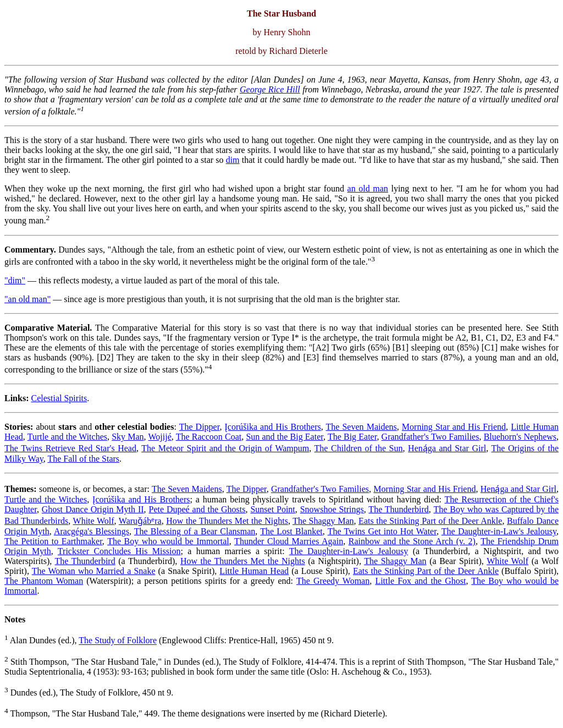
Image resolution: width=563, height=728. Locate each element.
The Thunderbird (398, 509)
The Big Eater (352, 437)
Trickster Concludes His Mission (119, 551)
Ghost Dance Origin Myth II (93, 509)
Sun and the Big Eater (285, 437)
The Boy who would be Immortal (168, 541)
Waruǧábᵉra (140, 521)
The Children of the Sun (359, 448)
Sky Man (128, 437)
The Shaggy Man (323, 521)
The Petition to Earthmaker (53, 541)
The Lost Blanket (291, 531)
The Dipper (200, 427)
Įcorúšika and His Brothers (273, 427)
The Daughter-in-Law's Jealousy (499, 531)
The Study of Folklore (118, 641)
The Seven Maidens (361, 427)
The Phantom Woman (44, 581)
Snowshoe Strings (332, 509)
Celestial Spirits (59, 398)
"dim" (15, 280)
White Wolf (94, 521)
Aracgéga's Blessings (92, 531)
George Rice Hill (270, 89)
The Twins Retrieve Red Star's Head (70, 448)
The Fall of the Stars (83, 459)
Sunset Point (272, 509)
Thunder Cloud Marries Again (289, 541)
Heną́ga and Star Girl (447, 448)
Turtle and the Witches (67, 437)
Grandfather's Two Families (430, 437)
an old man (368, 188)
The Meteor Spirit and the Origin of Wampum (225, 448)
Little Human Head (254, 571)
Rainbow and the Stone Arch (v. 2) (412, 541)
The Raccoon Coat (209, 437)
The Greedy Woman (333, 581)
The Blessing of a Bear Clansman (195, 531)
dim (233, 160)
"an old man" (27, 299)
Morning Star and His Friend (454, 427)
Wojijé (160, 437)
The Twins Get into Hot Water (382, 531)
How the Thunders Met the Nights (227, 521)
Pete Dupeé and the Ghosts (197, 509)
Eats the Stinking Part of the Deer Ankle (430, 521)
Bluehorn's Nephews (520, 437)
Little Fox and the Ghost (420, 581)
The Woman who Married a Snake (94, 571)
